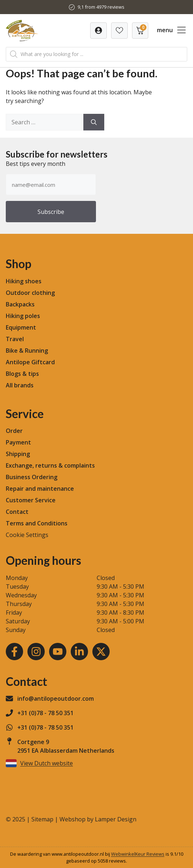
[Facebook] (14, 652)
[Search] (94, 122)
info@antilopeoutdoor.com (56, 699)
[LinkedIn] (79, 652)
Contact (17, 512)
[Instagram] (36, 652)
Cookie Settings (27, 535)
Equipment (21, 327)
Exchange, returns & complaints (50, 465)
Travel (15, 339)
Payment (18, 442)
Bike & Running (27, 351)
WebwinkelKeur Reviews (138, 854)
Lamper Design (116, 819)
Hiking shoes (24, 281)
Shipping (18, 454)
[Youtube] (58, 652)
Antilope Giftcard (30, 362)
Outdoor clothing (30, 293)
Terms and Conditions (37, 523)
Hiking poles (23, 316)
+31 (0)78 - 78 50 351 (45, 713)
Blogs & (16, 374)
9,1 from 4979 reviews (101, 7)
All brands (20, 385)
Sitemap (42, 819)
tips (34, 374)
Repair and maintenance (40, 489)
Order (14, 431)
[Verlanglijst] (98, 31)
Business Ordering (32, 477)
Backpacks (20, 304)
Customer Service (31, 500)
